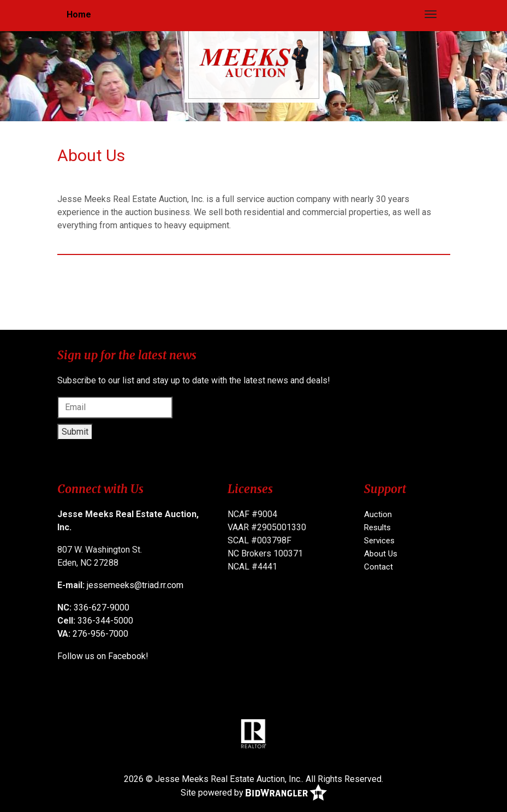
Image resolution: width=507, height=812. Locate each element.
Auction (378, 514)
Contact (378, 567)
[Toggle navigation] (431, 14)
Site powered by (254, 793)
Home (79, 14)
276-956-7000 (100, 634)
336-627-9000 (102, 607)
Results (377, 527)
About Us (381, 554)
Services (379, 541)
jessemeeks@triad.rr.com (135, 585)
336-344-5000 (105, 621)
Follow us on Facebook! (103, 656)
